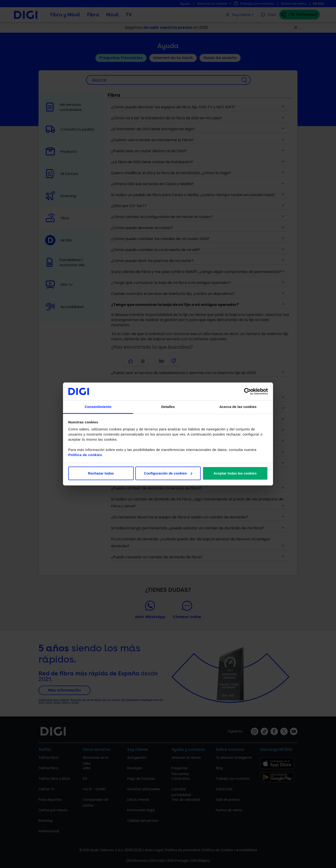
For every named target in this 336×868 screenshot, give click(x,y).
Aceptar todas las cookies (235, 473)
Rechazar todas (101, 473)
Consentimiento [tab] (98, 407)
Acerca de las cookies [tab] (238, 407)
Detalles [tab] (168, 407)
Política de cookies (85, 455)
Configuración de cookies (168, 473)
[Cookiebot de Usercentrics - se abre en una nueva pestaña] (247, 391)
